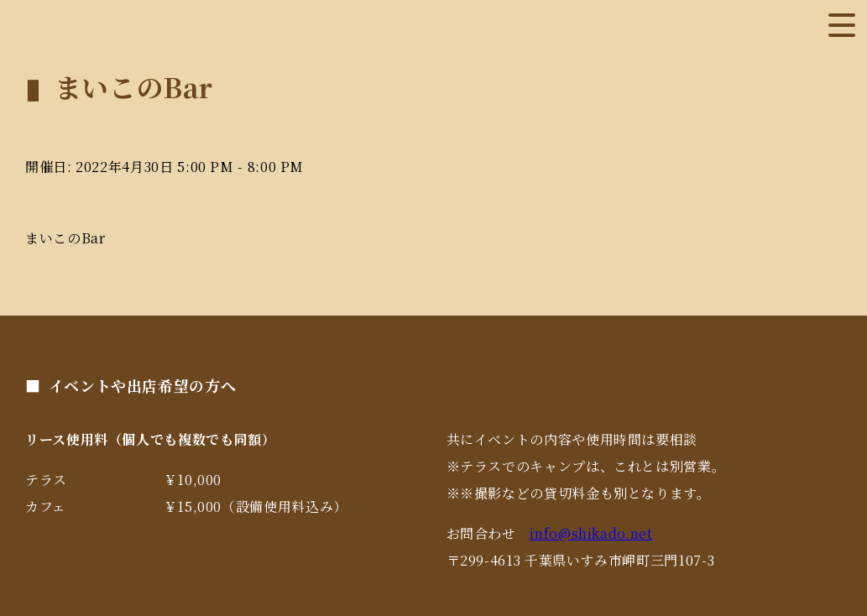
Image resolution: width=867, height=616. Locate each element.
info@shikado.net (591, 533)
